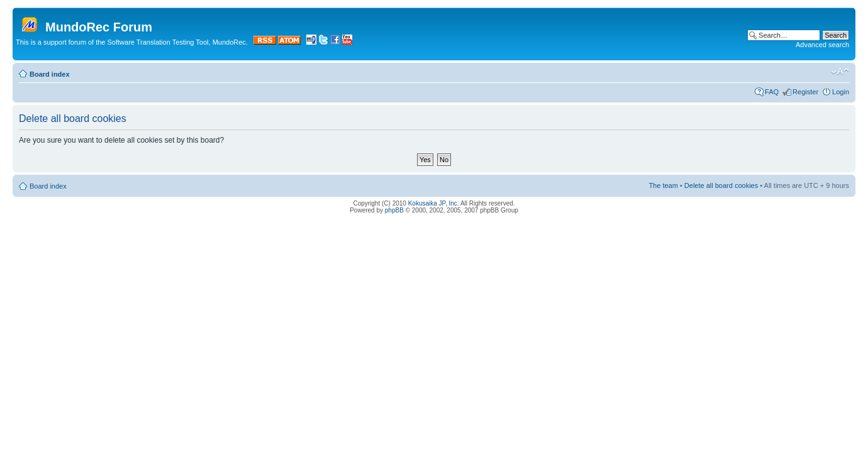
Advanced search (822, 45)
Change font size (840, 72)
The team (663, 185)
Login (841, 92)
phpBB (394, 210)
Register (805, 92)
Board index (50, 74)
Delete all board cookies (721, 185)
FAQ (772, 92)
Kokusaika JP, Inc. (434, 203)
